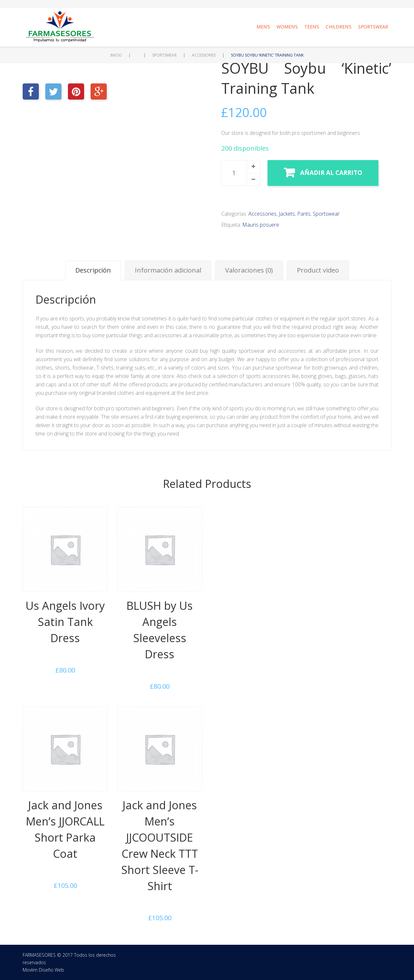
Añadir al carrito (331, 173)
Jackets (287, 214)
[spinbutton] (241, 173)
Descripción (93, 270)
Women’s (287, 27)
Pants (304, 214)
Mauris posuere (261, 225)
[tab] (93, 270)
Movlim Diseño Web (43, 970)
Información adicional (168, 270)
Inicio (116, 55)
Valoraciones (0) (249, 270)
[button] (253, 167)
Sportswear (373, 27)
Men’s (263, 27)
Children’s (339, 27)
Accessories (204, 55)
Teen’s (312, 27)
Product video (318, 270)
